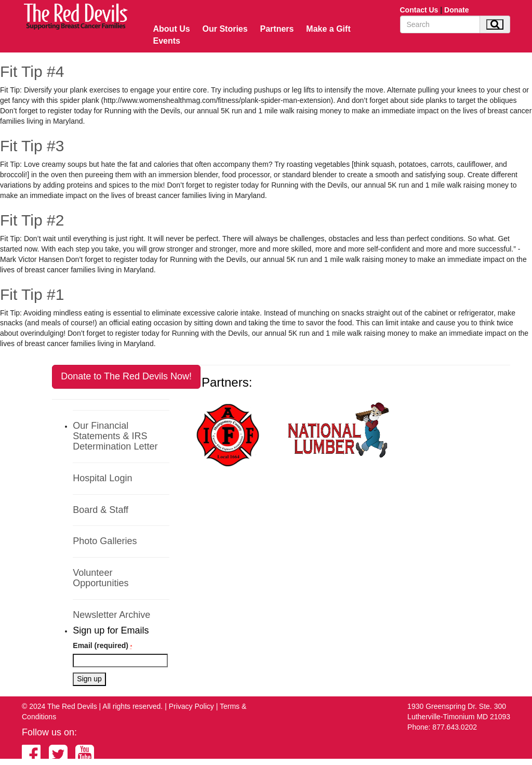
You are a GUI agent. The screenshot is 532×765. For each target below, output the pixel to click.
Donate (456, 10)
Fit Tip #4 (32, 71)
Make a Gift (328, 29)
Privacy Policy (191, 706)
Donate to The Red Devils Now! (126, 376)
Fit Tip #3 (32, 146)
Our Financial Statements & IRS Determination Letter (115, 436)
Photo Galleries (105, 541)
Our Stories (225, 29)
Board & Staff (101, 510)
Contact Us (419, 10)
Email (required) (102, 645)
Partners (277, 29)
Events (167, 41)
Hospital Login (102, 478)
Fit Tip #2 (32, 220)
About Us (172, 29)
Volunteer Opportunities (101, 578)
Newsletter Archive (111, 615)
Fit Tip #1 (32, 294)
